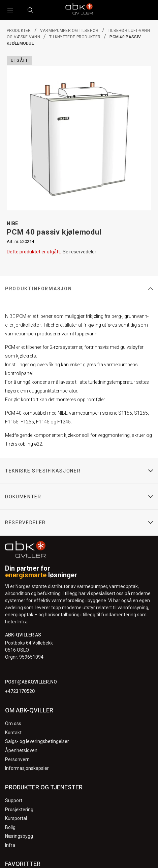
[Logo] (79, 10)
